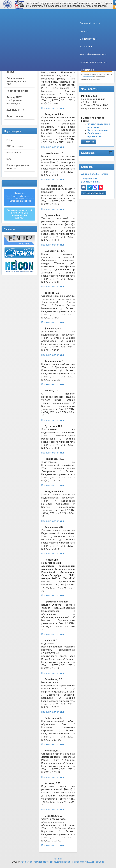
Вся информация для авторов (18, 167)
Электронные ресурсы (93, 62)
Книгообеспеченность (93, 54)
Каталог (58, 859)
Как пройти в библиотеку (94, 193)
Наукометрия (88, 70)
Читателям (87, 85)
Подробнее (88, 142)
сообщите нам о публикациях (15, 100)
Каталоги (86, 46)
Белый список (14, 152)
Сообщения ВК (91, 182)
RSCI (9, 159)
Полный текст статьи (53, 108)
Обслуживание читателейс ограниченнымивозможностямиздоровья (20, 214)
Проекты (85, 31)
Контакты (85, 93)
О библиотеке (89, 39)
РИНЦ (10, 140)
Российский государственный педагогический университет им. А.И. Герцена (62, 862)
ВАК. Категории (15, 146)
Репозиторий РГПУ (17, 91)
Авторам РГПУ (89, 78)
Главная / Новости (90, 23)
